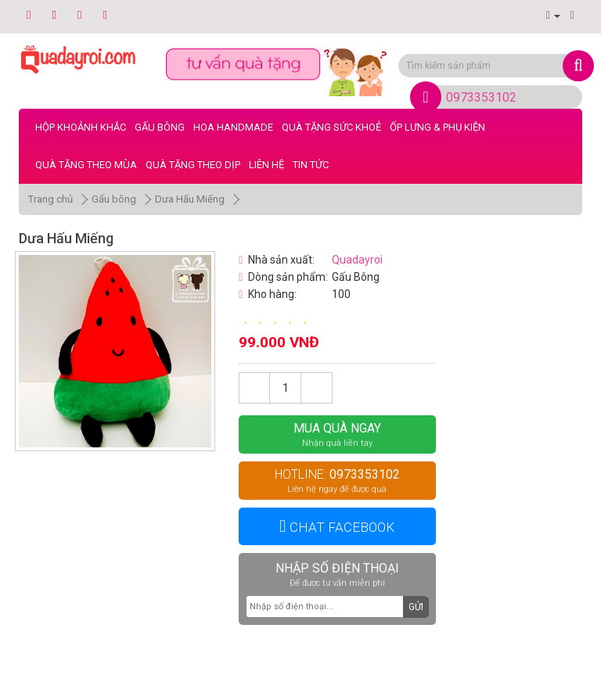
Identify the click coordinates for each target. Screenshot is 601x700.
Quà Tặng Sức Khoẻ (331, 127)
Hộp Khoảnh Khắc (81, 127)
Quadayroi (357, 260)
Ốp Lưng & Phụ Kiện (437, 127)
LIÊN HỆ (266, 165)
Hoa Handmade (233, 127)
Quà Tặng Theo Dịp (193, 165)
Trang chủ (50, 199)
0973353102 (481, 97)
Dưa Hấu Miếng (190, 199)
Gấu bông (160, 127)
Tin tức (311, 165)
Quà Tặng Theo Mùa (86, 165)
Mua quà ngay (337, 434)
